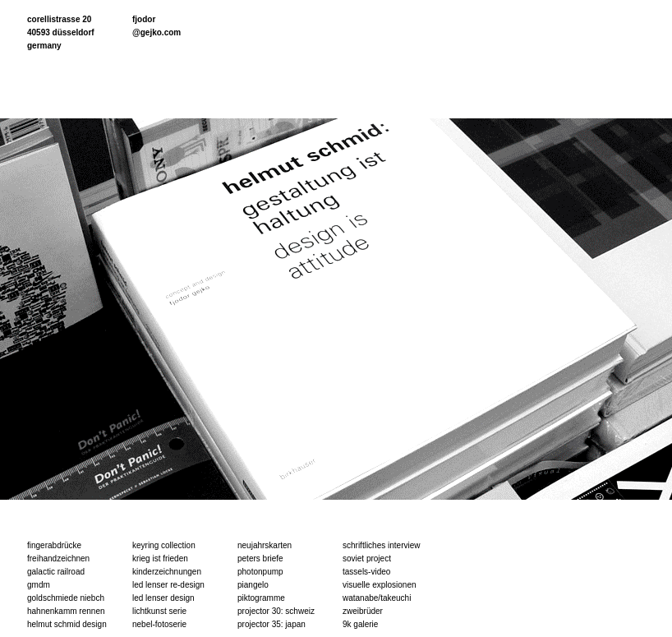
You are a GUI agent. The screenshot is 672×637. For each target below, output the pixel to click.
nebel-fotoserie (159, 624)
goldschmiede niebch (66, 598)
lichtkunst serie (159, 611)
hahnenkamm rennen (66, 611)
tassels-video (366, 572)
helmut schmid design (67, 624)
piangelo (253, 585)
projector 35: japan (272, 624)
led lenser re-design (168, 585)
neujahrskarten (265, 545)
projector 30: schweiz (276, 611)
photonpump (260, 572)
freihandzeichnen (58, 559)
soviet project (367, 559)
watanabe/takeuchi (377, 598)
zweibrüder (363, 611)
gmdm (39, 585)
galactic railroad (56, 572)
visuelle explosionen (380, 585)
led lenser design (163, 598)
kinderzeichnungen (167, 572)
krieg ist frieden (160, 559)
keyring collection (164, 545)
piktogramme (261, 598)
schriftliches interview (381, 545)
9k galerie (360, 624)
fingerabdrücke (54, 545)
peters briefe (260, 559)
